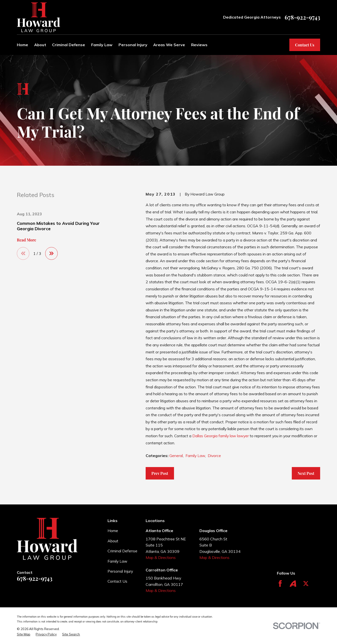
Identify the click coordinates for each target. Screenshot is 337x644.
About (113, 541)
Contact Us (305, 45)
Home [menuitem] (22, 45)
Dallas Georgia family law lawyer (221, 436)
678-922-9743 (302, 17)
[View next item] (51, 253)
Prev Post (160, 473)
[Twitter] (306, 584)
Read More (27, 240)
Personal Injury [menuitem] (133, 45)
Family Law (195, 456)
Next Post (306, 473)
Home (113, 531)
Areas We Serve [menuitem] (169, 45)
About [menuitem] (40, 45)
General (176, 456)
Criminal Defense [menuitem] (69, 45)
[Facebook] (280, 584)
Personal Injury (120, 571)
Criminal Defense (122, 551)
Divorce (214, 456)
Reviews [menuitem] (199, 45)
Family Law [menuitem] (102, 45)
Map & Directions (161, 557)
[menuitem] (24, 634)
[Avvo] (293, 584)
